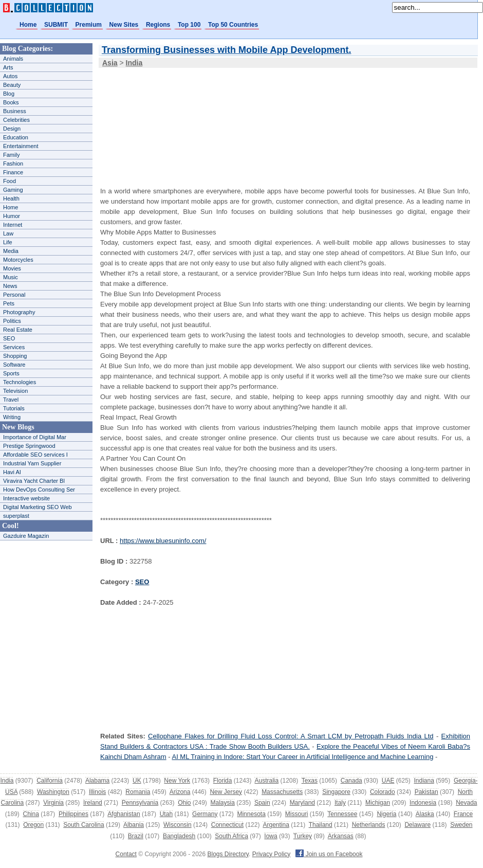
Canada (351, 781)
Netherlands (369, 825)
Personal (14, 295)
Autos (10, 76)
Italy (340, 803)
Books (11, 102)
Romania (138, 792)
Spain (262, 803)
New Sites (124, 25)
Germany (205, 814)
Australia (266, 781)
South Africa (231, 836)
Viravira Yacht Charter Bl (34, 481)
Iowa (271, 836)
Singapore (336, 792)
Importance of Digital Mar (35, 437)
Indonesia (423, 803)
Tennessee (342, 814)
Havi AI (12, 472)
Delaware (417, 825)
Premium (89, 25)
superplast (16, 516)
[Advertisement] (152, 120)
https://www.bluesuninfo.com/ (163, 541)
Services (14, 347)
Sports (11, 373)
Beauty (12, 85)
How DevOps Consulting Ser (39, 490)
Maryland (302, 803)
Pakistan (426, 792)
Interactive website (26, 498)
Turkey (303, 836)
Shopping (15, 356)
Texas (310, 781)
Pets (9, 303)
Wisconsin (178, 825)
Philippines (73, 814)
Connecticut (227, 825)
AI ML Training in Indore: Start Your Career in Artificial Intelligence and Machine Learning (302, 757)
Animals (13, 59)
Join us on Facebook (329, 854)
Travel (11, 400)
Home (28, 25)
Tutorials (14, 408)
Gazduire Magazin (26, 536)
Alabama (97, 781)
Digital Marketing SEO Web (38, 507)
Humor (12, 216)
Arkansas (341, 836)
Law (8, 233)
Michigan (378, 803)
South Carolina (83, 825)
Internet (13, 225)
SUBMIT (56, 25)
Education (16, 137)
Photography (19, 312)
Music (11, 277)
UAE (388, 781)
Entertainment (21, 146)
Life (8, 242)
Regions (158, 25)
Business (15, 111)
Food (10, 181)
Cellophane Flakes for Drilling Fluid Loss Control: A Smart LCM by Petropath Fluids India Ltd (291, 736)
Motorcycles (18, 260)
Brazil (136, 836)
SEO (9, 338)
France (463, 814)
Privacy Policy (272, 854)
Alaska (425, 814)
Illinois (97, 792)
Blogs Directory (228, 854)
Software (14, 365)
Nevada (466, 803)
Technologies (20, 382)
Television (15, 391)
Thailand (321, 825)
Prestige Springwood (29, 446)
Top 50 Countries (233, 25)
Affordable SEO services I (35, 455)
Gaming (13, 190)
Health (11, 198)
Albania (134, 825)
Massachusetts (282, 792)
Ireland (93, 803)
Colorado (383, 792)
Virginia (53, 803)
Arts (8, 67)
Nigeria (386, 814)
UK (137, 781)
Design (12, 129)
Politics (12, 321)
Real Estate (18, 330)
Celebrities (16, 120)
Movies (12, 268)
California (50, 781)
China (31, 814)
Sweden (461, 825)
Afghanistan (124, 814)
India (7, 781)
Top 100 (189, 25)
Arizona (180, 792)
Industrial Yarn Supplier (32, 463)
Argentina (276, 825)
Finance (13, 172)
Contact (126, 854)
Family (11, 155)
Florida (223, 781)
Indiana (424, 781)
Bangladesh (179, 836)
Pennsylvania (140, 803)
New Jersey (226, 792)
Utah (166, 814)
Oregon (33, 825)
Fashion (13, 164)
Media (11, 251)
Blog (9, 94)
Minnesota (251, 814)
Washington (53, 792)
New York (177, 781)
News (10, 286)
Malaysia (223, 803)
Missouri (297, 814)
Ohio (184, 803)
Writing (12, 417)
